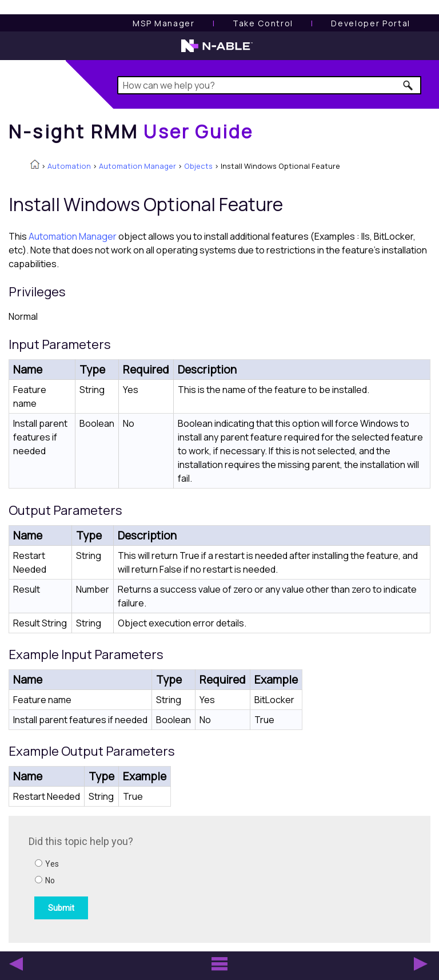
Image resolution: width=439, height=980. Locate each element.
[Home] (131, 132)
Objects (198, 166)
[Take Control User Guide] (263, 23)
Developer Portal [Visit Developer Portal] (371, 23)
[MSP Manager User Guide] (163, 23)
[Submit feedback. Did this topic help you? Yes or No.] (183, 878)
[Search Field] (269, 85)
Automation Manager (137, 166)
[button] (408, 85)
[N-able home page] (217, 51)
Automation (69, 166)
